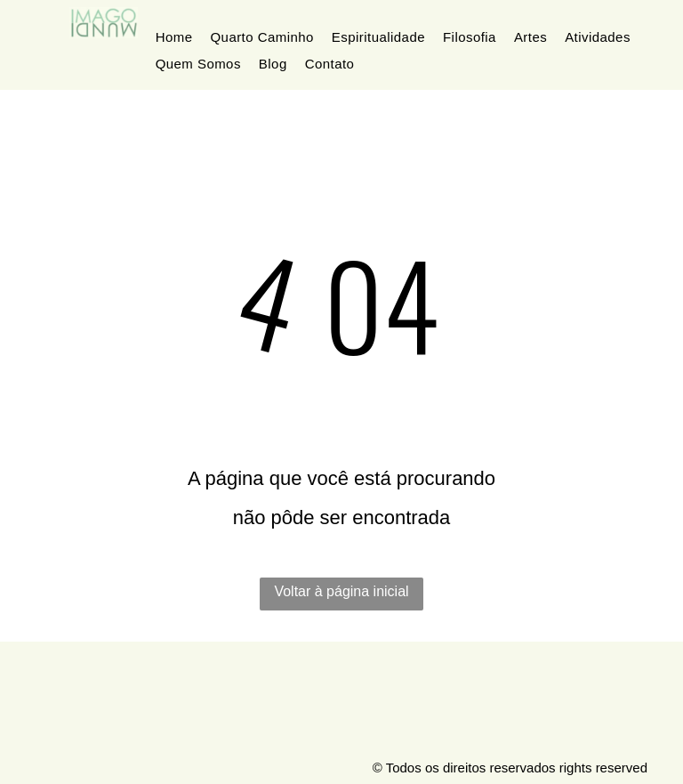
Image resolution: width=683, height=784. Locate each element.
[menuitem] (174, 37)
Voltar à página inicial (341, 591)
